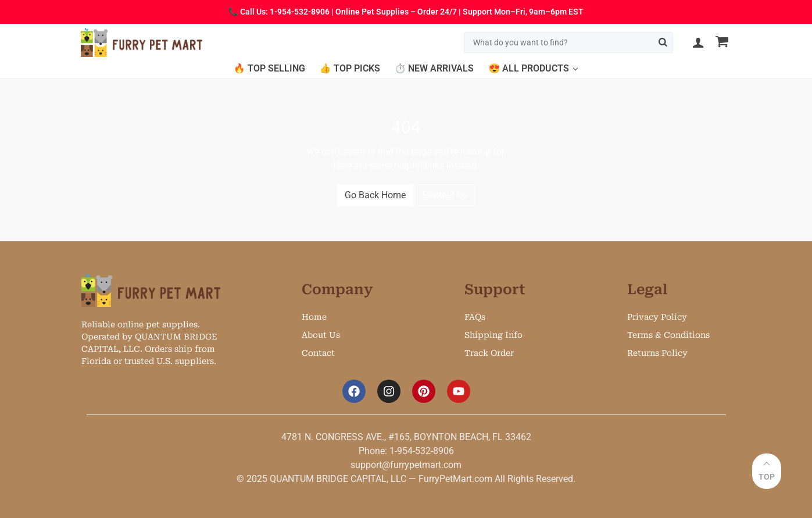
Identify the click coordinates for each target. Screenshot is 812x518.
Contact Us (445, 195)
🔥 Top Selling (269, 68)
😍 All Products (529, 68)
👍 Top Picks (350, 68)
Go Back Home (375, 195)
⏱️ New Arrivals (434, 68)
